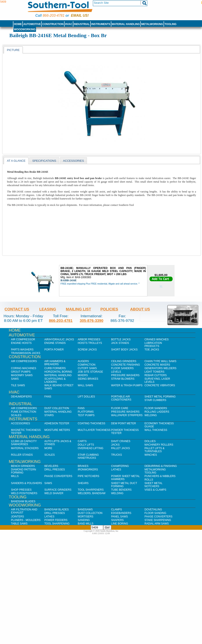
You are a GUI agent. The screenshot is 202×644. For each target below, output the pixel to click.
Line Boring (120, 524)
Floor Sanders (122, 368)
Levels (116, 372)
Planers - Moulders (26, 520)
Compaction (87, 365)
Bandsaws (85, 510)
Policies (109, 309)
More (48, 448)
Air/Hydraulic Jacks (59, 339)
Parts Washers (22, 350)
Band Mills (86, 524)
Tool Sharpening (57, 524)
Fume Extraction (24, 412)
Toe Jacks (152, 350)
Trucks (116, 455)
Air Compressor (23, 339)
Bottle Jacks (121, 339)
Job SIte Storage (90, 372)
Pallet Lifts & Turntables (154, 450)
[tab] (13, 50)
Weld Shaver (54, 493)
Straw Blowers (123, 379)
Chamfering (120, 466)
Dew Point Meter (124, 423)
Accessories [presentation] (73, 161)
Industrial (82, 24)
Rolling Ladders (157, 412)
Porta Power (54, 350)
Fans (48, 397)
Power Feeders (56, 520)
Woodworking (25, 29)
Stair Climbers (155, 400)
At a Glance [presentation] (16, 161)
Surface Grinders (58, 490)
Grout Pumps (21, 372)
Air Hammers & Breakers (55, 363)
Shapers (117, 520)
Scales (16, 415)
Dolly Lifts (86, 445)
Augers (83, 361)
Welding (151, 415)
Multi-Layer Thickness (94, 430)
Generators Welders (161, 368)
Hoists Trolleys (90, 343)
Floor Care (120, 408)
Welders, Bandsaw (92, 493)
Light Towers (154, 372)
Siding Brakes (88, 379)
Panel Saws (119, 517)
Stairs (49, 415)
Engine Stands (55, 343)
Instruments (101, 24)
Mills (15, 476)
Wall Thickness (156, 430)
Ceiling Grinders (124, 361)
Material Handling (126, 24)
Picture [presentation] (13, 50)
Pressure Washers (125, 375)
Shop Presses (21, 490)
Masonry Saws (22, 375)
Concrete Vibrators (160, 385)
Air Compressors (24, 361)
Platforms (86, 412)
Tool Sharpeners (91, 490)
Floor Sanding (155, 513)
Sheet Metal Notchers (153, 485)
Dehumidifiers (21, 397)
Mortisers (86, 517)
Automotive (32, 24)
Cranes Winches (157, 339)
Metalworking (152, 24)
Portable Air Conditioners (121, 398)
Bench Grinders (23, 466)
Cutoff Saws (87, 368)
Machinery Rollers (159, 445)
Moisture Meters (57, 430)
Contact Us (17, 309)
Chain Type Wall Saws (160, 361)
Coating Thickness (92, 423)
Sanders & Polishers (26, 483)
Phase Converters (58, 476)
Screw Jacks (87, 350)
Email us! (80, 15)
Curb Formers (55, 368)
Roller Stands (22, 455)
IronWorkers (88, 470)
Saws (15, 379)
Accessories (21, 423)
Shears (83, 483)
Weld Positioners (24, 493)
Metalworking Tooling (155, 471)
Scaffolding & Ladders (55, 380)
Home (18, 24)
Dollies (150, 441)
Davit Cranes (121, 441)
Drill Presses (55, 470)
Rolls (149, 480)
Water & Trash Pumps (127, 385)
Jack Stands (120, 343)
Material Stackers (25, 448)
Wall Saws (85, 385)
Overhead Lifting (91, 448)
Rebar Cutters (156, 375)
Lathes (116, 470)
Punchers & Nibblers (160, 476)
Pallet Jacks (121, 448)
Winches (151, 455)
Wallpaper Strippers (127, 415)
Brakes (83, 466)
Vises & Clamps (155, 490)
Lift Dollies (86, 397)
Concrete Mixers (157, 365)
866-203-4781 (53, 15)
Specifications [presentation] (44, 161)
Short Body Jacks (124, 350)
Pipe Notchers (88, 476)
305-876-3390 (92, 321)
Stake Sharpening (158, 520)
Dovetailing (153, 510)
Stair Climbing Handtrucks (88, 456)
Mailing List (78, 309)
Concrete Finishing (125, 365)
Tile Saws (18, 385)
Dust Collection (57, 408)
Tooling (170, 24)
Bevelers (51, 466)
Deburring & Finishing (161, 466)
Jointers (17, 517)
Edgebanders (121, 513)
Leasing (48, 309)
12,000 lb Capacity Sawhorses (24, 443)
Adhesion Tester (57, 423)
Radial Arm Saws (157, 524)
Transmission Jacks (26, 353)
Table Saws (19, 524)
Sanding (84, 520)
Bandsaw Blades (23, 501)
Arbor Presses (89, 339)
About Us (140, 309)
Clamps (116, 510)
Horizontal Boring (58, 372)
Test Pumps (86, 415)
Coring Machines (24, 368)
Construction (53, 24)
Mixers (83, 375)
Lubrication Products (153, 345)
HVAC (69, 24)
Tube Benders (121, 490)
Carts (82, 441)
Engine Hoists (21, 343)
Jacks (115, 445)
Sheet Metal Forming (160, 397)
